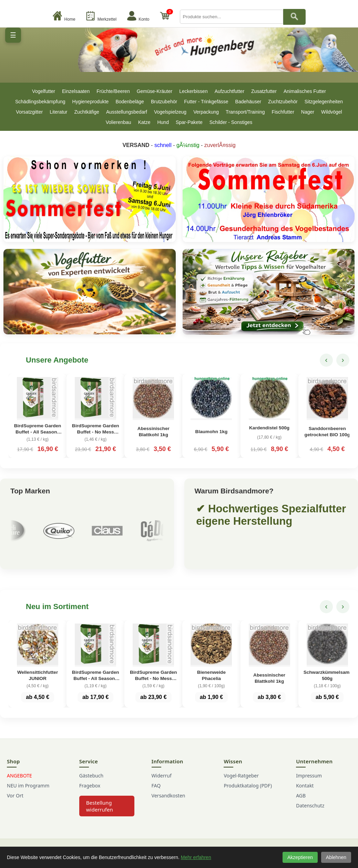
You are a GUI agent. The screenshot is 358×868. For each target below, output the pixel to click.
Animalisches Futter (305, 91)
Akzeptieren (300, 857)
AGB (301, 796)
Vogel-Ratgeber (241, 776)
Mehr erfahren (196, 857)
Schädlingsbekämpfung (40, 102)
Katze (144, 122)
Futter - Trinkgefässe (206, 102)
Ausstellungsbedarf (127, 112)
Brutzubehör (164, 102)
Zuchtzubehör (283, 102)
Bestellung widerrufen (100, 806)
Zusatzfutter (264, 91)
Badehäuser (248, 102)
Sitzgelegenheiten (324, 102)
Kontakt (305, 786)
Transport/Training (245, 112)
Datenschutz (310, 806)
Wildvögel (332, 112)
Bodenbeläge (130, 102)
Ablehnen (336, 857)
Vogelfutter (44, 91)
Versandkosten (168, 796)
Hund (163, 122)
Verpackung (206, 112)
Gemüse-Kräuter (155, 91)
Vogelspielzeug (170, 112)
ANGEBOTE (19, 776)
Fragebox (90, 786)
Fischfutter (283, 112)
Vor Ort (15, 796)
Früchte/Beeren (113, 91)
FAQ (156, 786)
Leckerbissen (193, 91)
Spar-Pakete (189, 122)
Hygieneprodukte (91, 102)
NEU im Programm (28, 786)
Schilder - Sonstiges (231, 122)
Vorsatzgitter (29, 112)
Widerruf (162, 776)
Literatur (58, 112)
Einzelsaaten (76, 91)
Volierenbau (119, 122)
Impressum (309, 776)
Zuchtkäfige (87, 112)
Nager (308, 112)
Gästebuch (91, 776)
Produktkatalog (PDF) (248, 786)
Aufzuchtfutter (229, 91)
